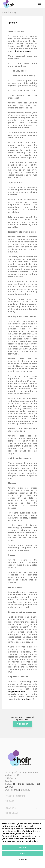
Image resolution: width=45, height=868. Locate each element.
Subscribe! (23, 724)
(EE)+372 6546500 (21, 784)
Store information (16, 796)
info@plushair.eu (22, 790)
